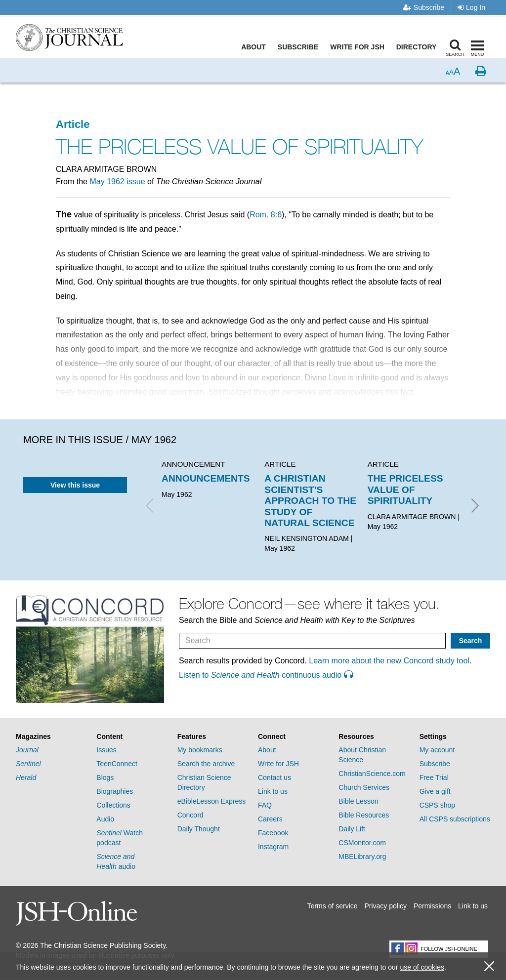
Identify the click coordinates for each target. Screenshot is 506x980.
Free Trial (434, 777)
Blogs (105, 777)
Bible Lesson (358, 801)
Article (73, 124)
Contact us (274, 777)
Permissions (432, 906)
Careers (270, 819)
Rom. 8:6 (266, 215)
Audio (105, 819)
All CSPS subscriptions (455, 819)
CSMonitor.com (362, 843)
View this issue (75, 485)
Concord (190, 815)
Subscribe (424, 7)
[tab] (51, 737)
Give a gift (435, 791)
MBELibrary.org (362, 857)
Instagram (273, 847)
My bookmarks (200, 750)
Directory (418, 47)
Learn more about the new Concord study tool (389, 661)
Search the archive (206, 764)
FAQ (265, 805)
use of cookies (422, 967)
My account (437, 750)
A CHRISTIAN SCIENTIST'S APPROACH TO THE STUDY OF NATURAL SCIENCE (310, 501)
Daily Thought (199, 829)
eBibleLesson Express (212, 801)
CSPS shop (437, 805)
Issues (106, 750)
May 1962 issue (117, 182)
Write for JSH (359, 47)
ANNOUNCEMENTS (206, 478)
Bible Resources (364, 815)
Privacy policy (385, 906)
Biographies (115, 791)
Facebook (273, 833)
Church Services (364, 787)
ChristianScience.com (372, 774)
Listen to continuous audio (266, 675)
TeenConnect (117, 764)
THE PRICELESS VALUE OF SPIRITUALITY (405, 490)
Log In (471, 7)
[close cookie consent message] (489, 966)
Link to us (273, 791)
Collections (113, 805)
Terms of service (333, 906)
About (255, 47)
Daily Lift (352, 829)
